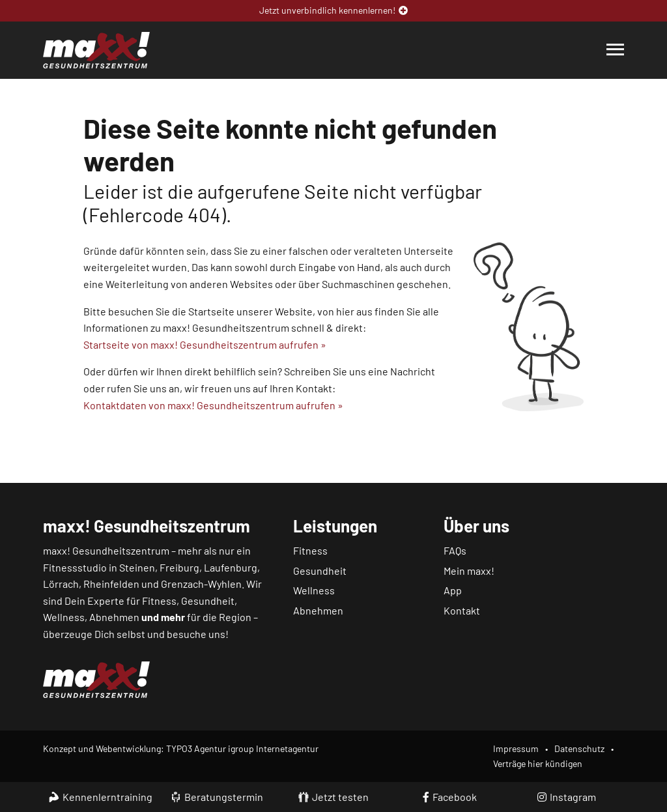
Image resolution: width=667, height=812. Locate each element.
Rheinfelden (111, 584)
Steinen (137, 567)
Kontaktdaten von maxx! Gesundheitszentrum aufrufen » (213, 405)
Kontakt (462, 610)
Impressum (516, 748)
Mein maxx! (469, 571)
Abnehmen (318, 610)
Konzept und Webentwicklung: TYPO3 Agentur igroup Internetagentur (181, 748)
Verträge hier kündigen (538, 763)
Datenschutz (579, 748)
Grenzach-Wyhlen (201, 584)
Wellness (314, 590)
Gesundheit (320, 571)
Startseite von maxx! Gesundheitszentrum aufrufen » (205, 344)
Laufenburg (231, 567)
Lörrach (61, 584)
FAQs (455, 550)
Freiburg (179, 567)
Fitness (310, 550)
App (453, 590)
